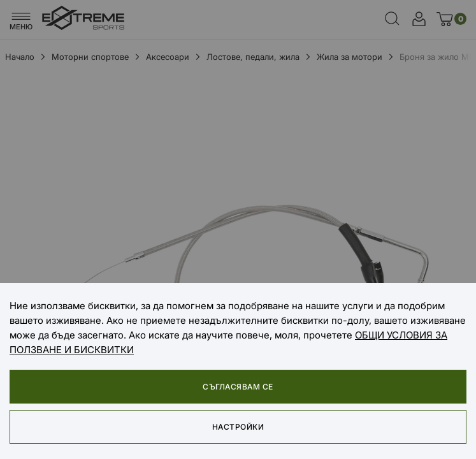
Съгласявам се (238, 387)
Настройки (238, 427)
